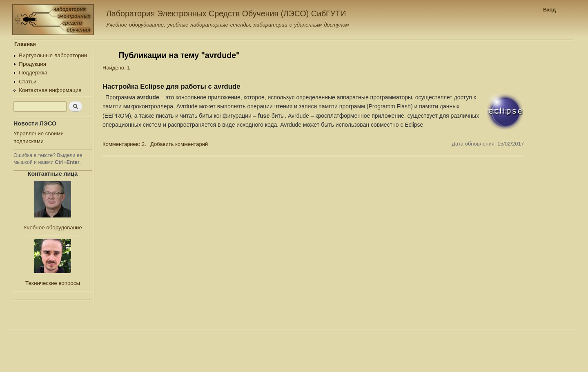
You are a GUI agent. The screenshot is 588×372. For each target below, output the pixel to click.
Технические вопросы (53, 283)
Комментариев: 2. (124, 144)
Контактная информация (50, 90)
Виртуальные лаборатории (53, 55)
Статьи (28, 82)
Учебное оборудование (53, 227)
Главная (25, 44)
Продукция (32, 64)
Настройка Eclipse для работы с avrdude (171, 86)
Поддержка (33, 73)
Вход (549, 10)
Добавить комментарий (179, 144)
